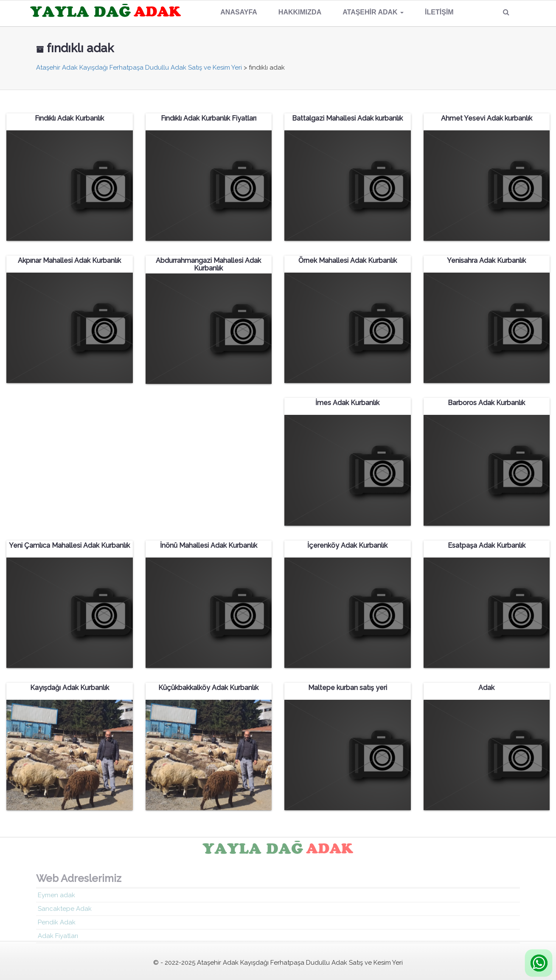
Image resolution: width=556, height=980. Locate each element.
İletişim (439, 12)
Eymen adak (56, 898)
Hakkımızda (300, 12)
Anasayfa (239, 12)
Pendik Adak (57, 925)
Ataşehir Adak (373, 12)
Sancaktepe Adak (65, 912)
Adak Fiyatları (58, 939)
